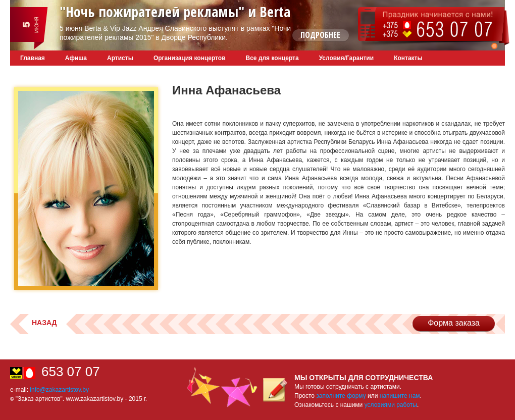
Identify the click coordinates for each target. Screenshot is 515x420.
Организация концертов (190, 58)
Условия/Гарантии (346, 58)
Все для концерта (272, 58)
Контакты (408, 58)
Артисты (120, 58)
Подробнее (320, 35)
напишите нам (400, 396)
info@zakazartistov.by (59, 390)
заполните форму (341, 396)
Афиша (76, 58)
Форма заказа (454, 323)
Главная (33, 58)
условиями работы (391, 405)
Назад (44, 323)
